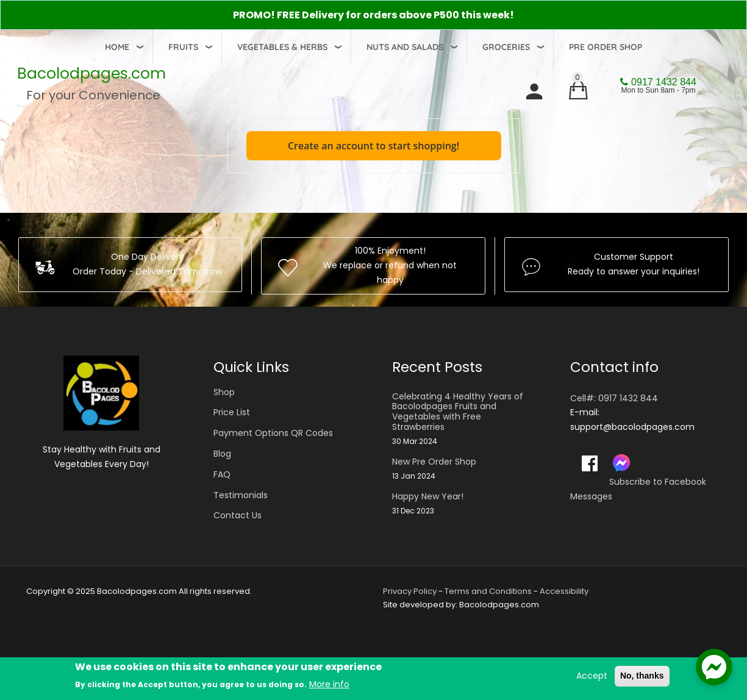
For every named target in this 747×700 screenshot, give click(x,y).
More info (329, 685)
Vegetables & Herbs (282, 47)
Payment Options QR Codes (273, 433)
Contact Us (238, 515)
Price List (232, 412)
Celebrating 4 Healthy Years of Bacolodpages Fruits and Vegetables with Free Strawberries (458, 412)
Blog (222, 454)
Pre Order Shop (606, 47)
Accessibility (564, 591)
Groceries (506, 47)
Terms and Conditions (488, 591)
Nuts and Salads (405, 47)
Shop (224, 392)
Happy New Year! (428, 497)
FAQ (222, 474)
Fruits (183, 47)
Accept (592, 676)
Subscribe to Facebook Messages (638, 489)
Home (117, 47)
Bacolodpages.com (91, 73)
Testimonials (241, 495)
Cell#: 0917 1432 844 (614, 398)
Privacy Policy (410, 591)
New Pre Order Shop (434, 462)
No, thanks (642, 676)
